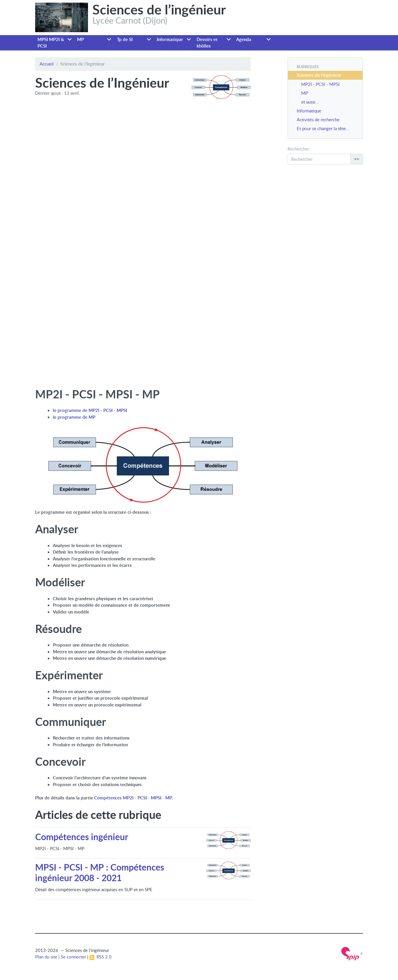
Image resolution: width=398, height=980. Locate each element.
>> (357, 159)
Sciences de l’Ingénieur (319, 75)
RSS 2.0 (101, 957)
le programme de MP (74, 417)
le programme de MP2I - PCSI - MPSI (90, 410)
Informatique (170, 39)
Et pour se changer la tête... (323, 128)
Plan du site (46, 957)
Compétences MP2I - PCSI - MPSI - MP (133, 798)
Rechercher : (300, 149)
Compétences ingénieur (82, 837)
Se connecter (73, 957)
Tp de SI (125, 39)
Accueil (47, 64)
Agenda (244, 39)
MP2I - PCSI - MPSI (320, 84)
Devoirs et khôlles (207, 43)
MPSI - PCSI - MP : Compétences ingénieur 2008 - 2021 (100, 872)
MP (80, 39)
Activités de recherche (318, 120)
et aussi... (310, 102)
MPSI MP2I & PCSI (51, 43)
